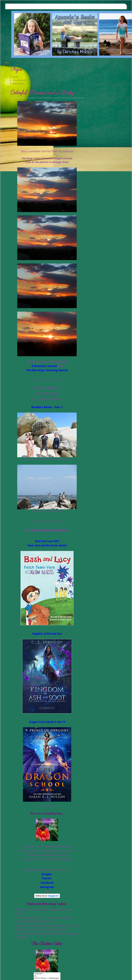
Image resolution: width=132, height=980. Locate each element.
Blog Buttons (18, 83)
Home (15, 77)
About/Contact (19, 80)
